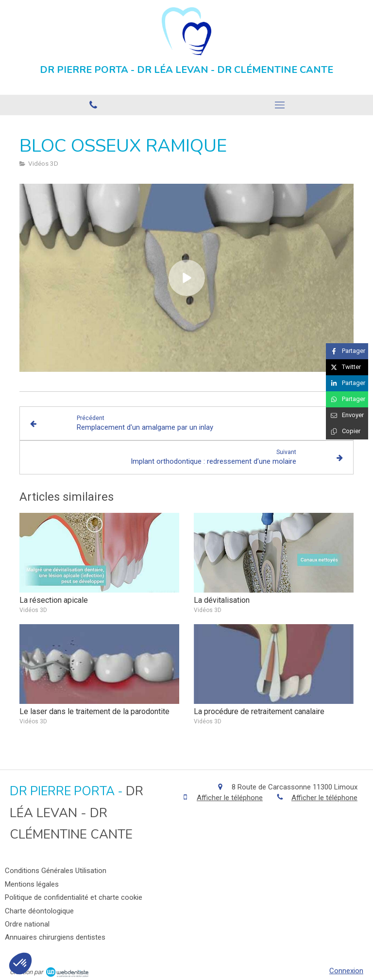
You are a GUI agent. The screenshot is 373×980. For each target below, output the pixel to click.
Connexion (346, 971)
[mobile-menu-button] (280, 105)
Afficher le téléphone (230, 798)
